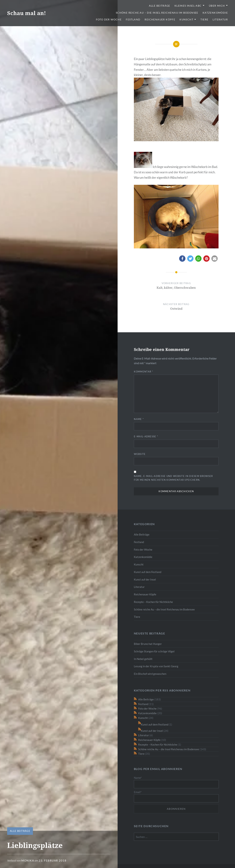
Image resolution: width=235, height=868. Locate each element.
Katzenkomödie (215, 13)
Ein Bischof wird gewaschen (150, 674)
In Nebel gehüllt (143, 659)
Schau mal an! (26, 13)
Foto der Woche (109, 19)
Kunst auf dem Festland (148, 572)
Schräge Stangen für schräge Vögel (154, 651)
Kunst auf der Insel (145, 579)
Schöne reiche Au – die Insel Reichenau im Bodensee (157, 13)
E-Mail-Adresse (146, 436)
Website (140, 454)
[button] (182, 259)
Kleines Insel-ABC (188, 6)
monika (28, 860)
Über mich (217, 6)
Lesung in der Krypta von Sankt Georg (156, 666)
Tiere (204, 19)
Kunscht (186, 19)
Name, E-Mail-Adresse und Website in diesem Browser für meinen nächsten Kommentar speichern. (173, 478)
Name (139, 419)
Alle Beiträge (160, 6)
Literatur (220, 19)
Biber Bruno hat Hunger (148, 644)
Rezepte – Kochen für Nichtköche (153, 602)
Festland (133, 19)
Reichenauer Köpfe (160, 19)
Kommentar (143, 372)
